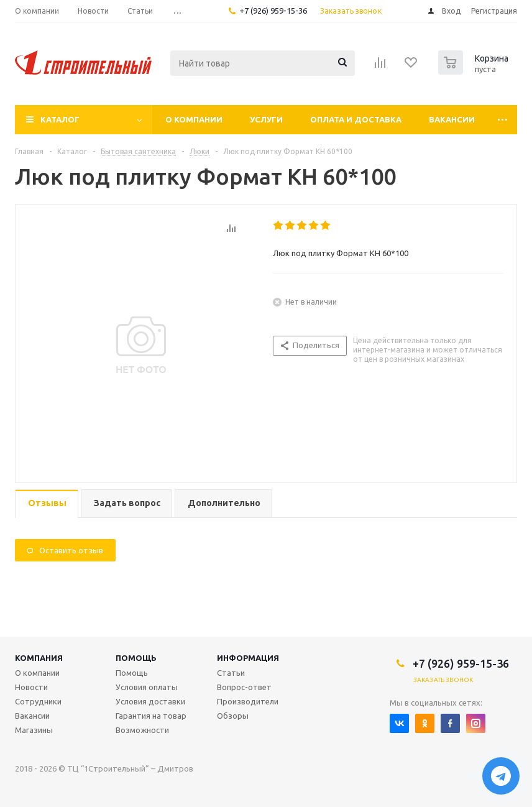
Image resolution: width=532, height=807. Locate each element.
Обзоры (233, 716)
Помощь (136, 658)
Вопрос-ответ (244, 687)
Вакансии (452, 119)
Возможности (142, 730)
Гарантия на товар (151, 716)
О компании (194, 119)
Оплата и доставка (356, 119)
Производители (248, 701)
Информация (248, 658)
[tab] (47, 504)
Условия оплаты (147, 687)
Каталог (60, 119)
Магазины (34, 730)
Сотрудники (38, 701)
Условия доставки (150, 701)
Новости (31, 687)
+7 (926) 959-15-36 (273, 11)
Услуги (266, 119)
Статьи (231, 673)
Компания (39, 658)
